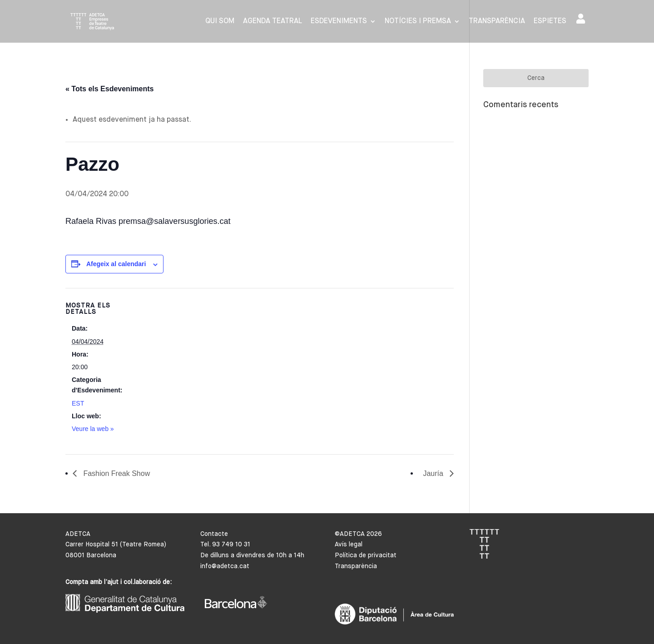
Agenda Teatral (272, 22)
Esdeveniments (339, 22)
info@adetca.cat (225, 566)
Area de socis (581, 19)
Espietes (550, 22)
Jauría (434, 473)
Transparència (497, 22)
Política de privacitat (366, 555)
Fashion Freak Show (116, 473)
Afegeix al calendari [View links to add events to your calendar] (116, 264)
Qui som (220, 22)
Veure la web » (93, 429)
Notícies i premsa (418, 22)
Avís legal (349, 545)
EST (78, 403)
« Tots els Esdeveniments (109, 89)
